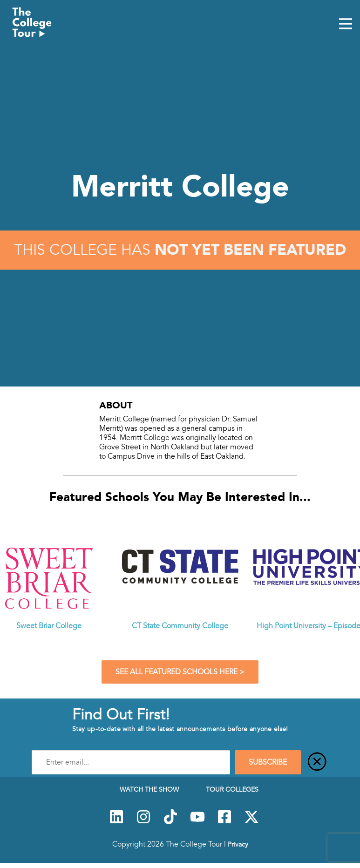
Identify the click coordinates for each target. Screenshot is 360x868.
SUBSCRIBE (268, 762)
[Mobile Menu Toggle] (346, 25)
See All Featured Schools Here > (180, 672)
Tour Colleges (232, 789)
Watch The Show (149, 789)
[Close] (317, 762)
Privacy (238, 844)
